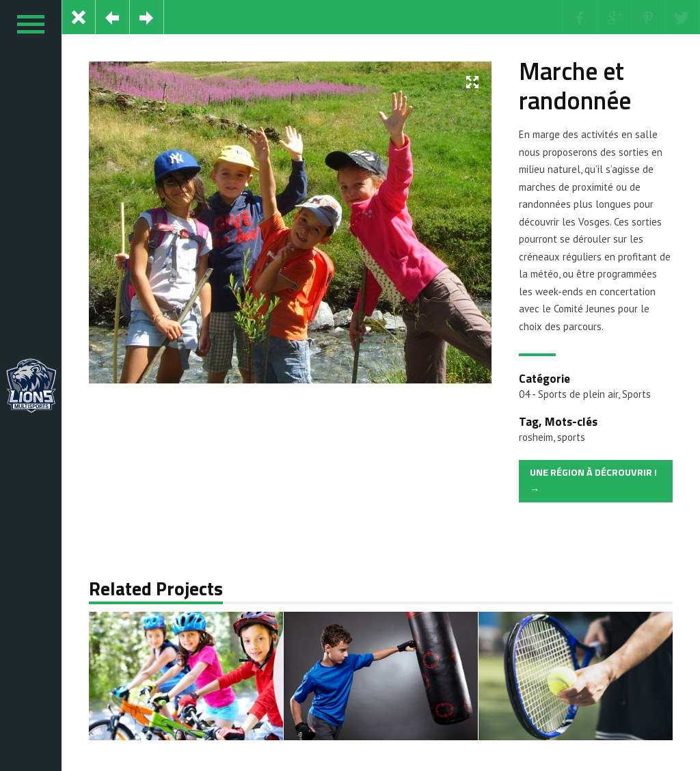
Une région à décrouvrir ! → (593, 481)
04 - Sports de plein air (568, 394)
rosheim (536, 437)
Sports (636, 394)
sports (571, 437)
